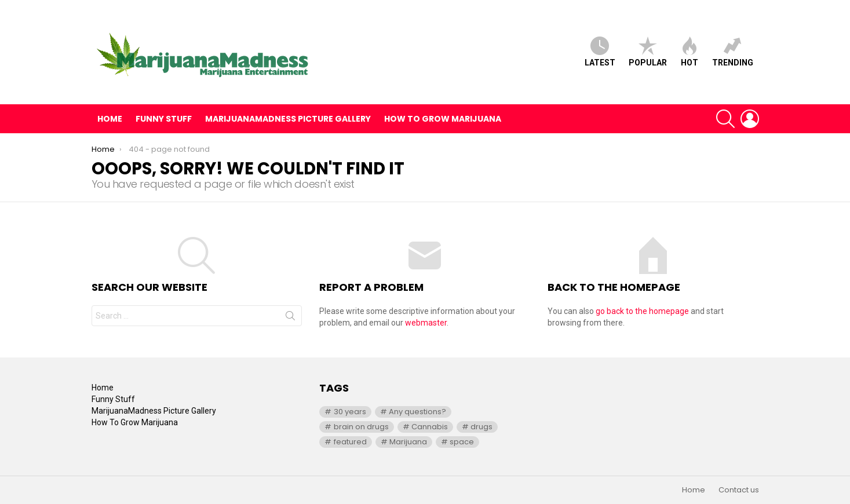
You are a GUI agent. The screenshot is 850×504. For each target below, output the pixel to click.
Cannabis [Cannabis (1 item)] (430, 427)
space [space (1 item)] (462, 442)
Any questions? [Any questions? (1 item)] (417, 412)
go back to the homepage (642, 311)
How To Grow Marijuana (443, 119)
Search (290, 318)
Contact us (739, 490)
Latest (600, 52)
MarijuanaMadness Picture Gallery (288, 119)
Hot (690, 52)
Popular (648, 52)
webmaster (426, 323)
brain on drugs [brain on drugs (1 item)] (361, 427)
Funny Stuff (164, 119)
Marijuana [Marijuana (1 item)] (408, 442)
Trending (733, 52)
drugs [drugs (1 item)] (481, 427)
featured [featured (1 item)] (350, 442)
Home (110, 119)
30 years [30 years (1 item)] (350, 412)
